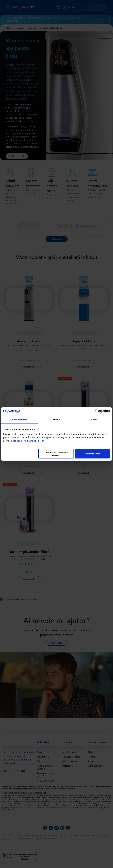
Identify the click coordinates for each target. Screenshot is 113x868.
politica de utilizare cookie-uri (28, 441)
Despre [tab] (93, 420)
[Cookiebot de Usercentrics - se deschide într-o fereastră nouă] (97, 412)
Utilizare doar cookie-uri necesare (56, 454)
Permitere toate (92, 454)
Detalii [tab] (56, 420)
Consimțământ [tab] (20, 420)
